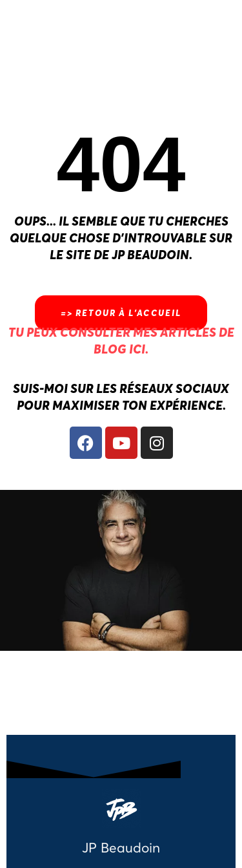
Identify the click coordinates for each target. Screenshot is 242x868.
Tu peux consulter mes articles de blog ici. (121, 340)
